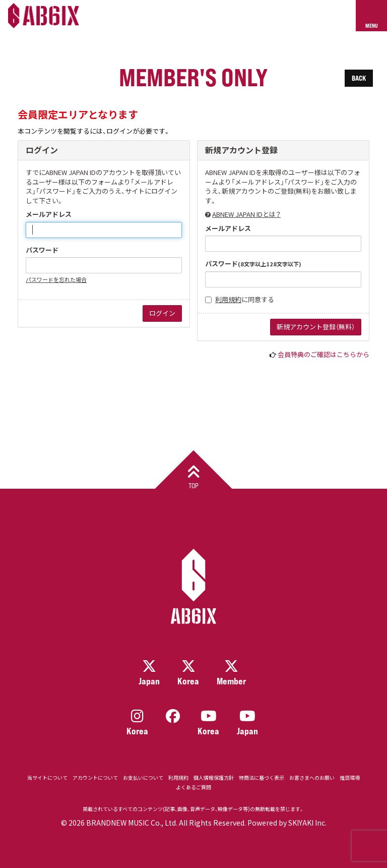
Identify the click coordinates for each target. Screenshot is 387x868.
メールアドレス (49, 214)
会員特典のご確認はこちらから (324, 354)
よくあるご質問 (193, 787)
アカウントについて (95, 778)
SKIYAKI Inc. (307, 823)
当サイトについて (47, 778)
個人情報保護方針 (214, 778)
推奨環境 (350, 778)
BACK (359, 78)
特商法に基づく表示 (262, 778)
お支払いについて (143, 778)
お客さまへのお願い (312, 778)
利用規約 (228, 299)
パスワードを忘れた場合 (56, 279)
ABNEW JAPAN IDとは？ (246, 214)
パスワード (42, 250)
